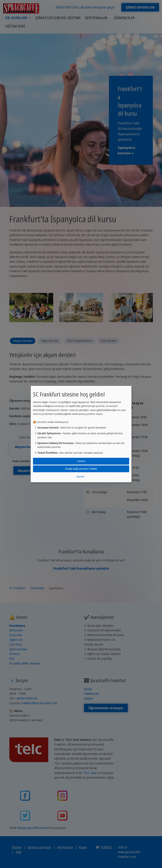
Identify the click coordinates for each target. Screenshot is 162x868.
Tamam (81, 461)
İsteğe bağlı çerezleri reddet (81, 469)
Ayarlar (80, 476)
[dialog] (81, 434)
